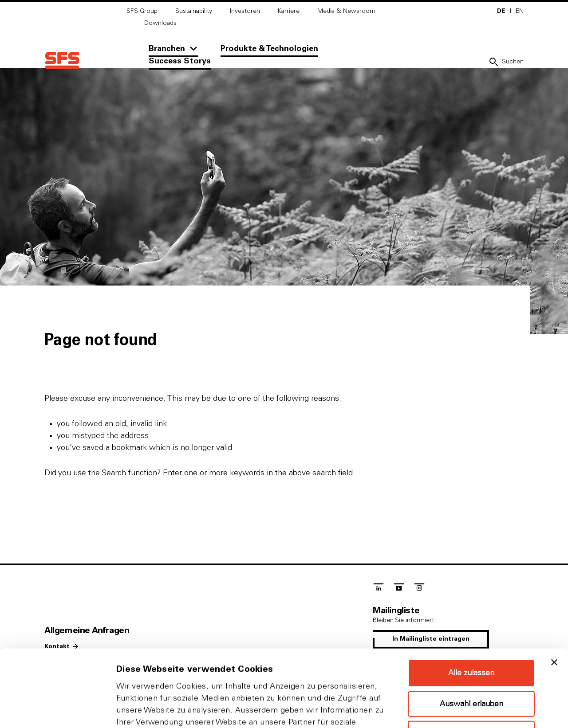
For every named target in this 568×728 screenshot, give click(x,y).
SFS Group (142, 11)
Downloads (160, 23)
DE (501, 11)
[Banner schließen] (554, 583)
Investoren (245, 11)
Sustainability (194, 11)
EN (520, 11)
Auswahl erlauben (471, 625)
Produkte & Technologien (269, 49)
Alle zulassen (471, 594)
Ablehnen (471, 654)
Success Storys (180, 61)
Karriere (289, 11)
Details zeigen (472, 710)
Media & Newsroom (346, 11)
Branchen (167, 49)
